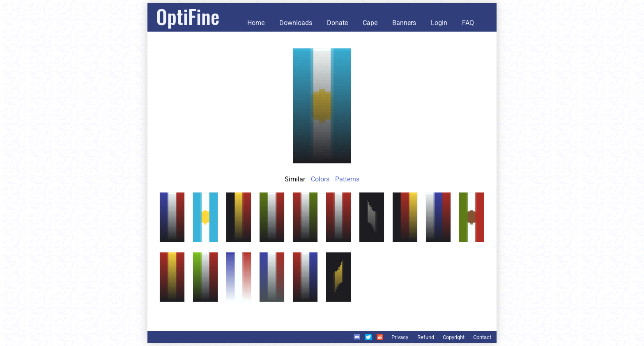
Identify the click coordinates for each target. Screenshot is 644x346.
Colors (320, 179)
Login (439, 23)
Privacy (400, 337)
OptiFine (188, 16)
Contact (482, 337)
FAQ (468, 23)
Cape (370, 23)
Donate (337, 23)
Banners (404, 23)
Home (256, 23)
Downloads (296, 23)
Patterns (347, 179)
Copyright (454, 337)
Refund (426, 337)
